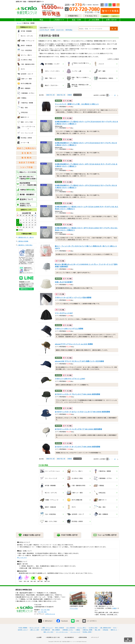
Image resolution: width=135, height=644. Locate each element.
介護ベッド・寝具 (34, 635)
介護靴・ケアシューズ (47, 633)
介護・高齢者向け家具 (105, 633)
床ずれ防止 (69, 30)
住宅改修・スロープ (23, 635)
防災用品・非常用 (87, 638)
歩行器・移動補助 (23, 633)
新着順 (70, 95)
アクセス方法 (74, 614)
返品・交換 (76, 20)
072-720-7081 (42, 617)
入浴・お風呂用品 (71, 633)
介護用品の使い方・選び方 (26, 237)
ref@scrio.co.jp (50, 619)
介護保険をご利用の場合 (25, 245)
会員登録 (105, 16)
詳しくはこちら (22, 557)
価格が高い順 (61, 95)
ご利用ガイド (59, 20)
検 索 (114, 29)
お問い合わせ (111, 20)
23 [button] (115, 95)
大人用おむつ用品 (93, 633)
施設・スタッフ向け (49, 638)
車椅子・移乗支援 (59, 633)
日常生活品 (105, 635)
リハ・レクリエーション (62, 638)
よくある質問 (94, 20)
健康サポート (114, 635)
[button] (118, 95)
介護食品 (78, 635)
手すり (115, 633)
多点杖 (53, 30)
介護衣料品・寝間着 (87, 635)
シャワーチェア (44, 30)
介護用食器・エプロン (68, 635)
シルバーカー (60, 30)
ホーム (24, 20)
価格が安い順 (50, 95)
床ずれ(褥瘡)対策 (45, 635)
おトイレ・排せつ (82, 633)
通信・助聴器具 (56, 635)
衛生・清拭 (98, 635)
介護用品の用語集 (23, 241)
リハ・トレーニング (75, 638)
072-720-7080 (45, 615)
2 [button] (110, 95)
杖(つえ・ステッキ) (34, 633)
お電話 (114, 614)
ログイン (115, 16)
